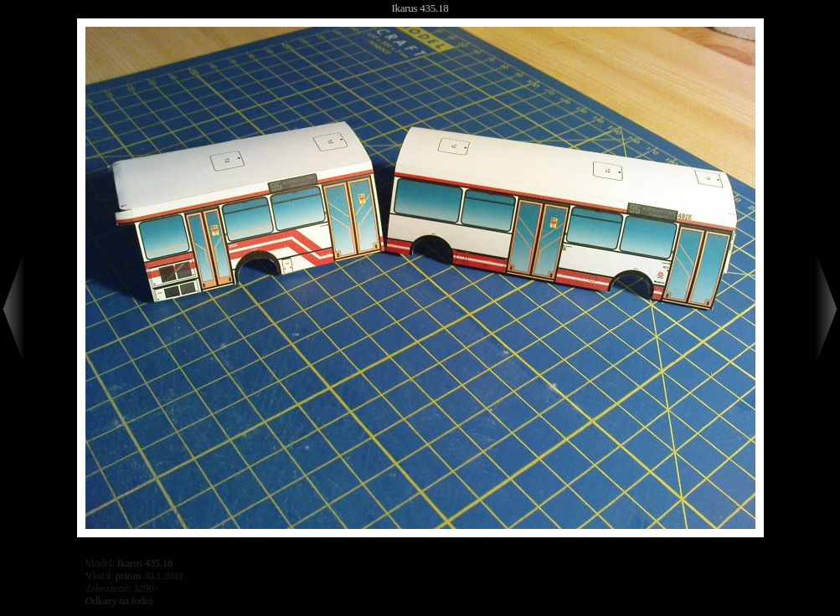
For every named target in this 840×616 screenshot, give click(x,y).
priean (128, 576)
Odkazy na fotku (119, 601)
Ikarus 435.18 (420, 8)
